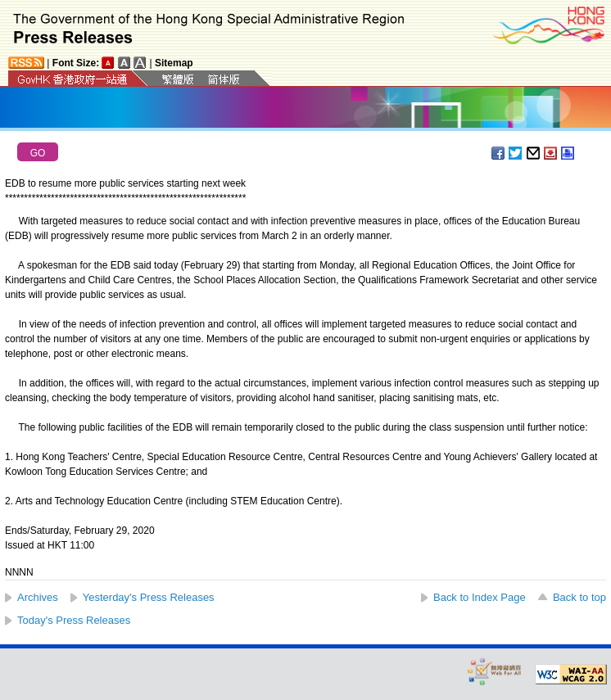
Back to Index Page (480, 597)
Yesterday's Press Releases (149, 597)
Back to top (579, 597)
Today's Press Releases (74, 620)
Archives (38, 597)
